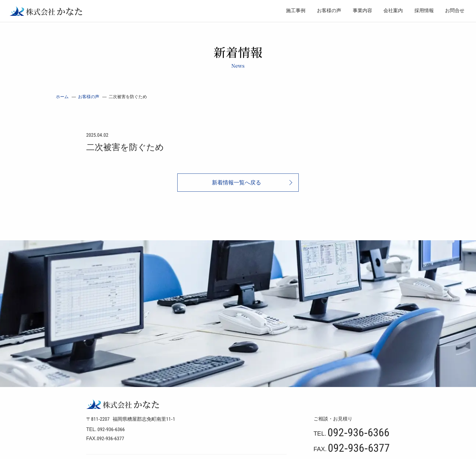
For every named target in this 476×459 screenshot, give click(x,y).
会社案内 (393, 10)
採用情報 (424, 10)
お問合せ (455, 10)
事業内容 (362, 10)
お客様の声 (329, 10)
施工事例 (296, 10)
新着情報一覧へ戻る (236, 182)
